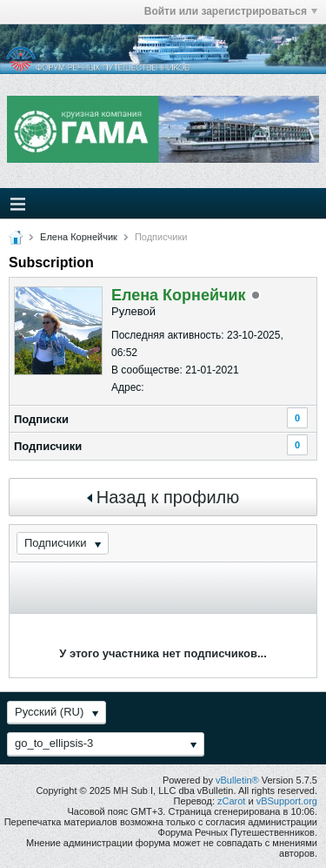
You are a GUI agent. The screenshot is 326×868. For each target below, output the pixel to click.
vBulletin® (237, 780)
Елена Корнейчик (79, 237)
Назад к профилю (163, 497)
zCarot (231, 801)
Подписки (41, 419)
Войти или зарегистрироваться (231, 11)
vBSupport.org (287, 801)
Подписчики (48, 446)
